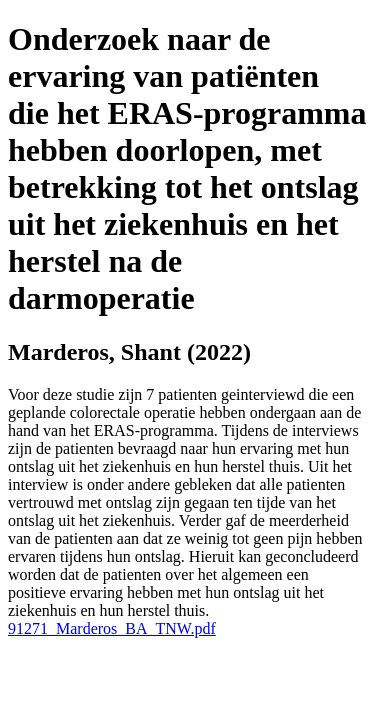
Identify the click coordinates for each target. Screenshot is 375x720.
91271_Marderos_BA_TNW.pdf (112, 628)
